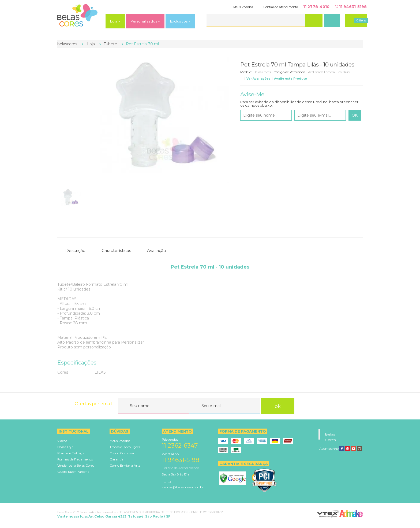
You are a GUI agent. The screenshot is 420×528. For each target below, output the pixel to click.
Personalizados (145, 21)
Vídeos (62, 441)
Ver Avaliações (258, 79)
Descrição (75, 250)
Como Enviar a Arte (125, 465)
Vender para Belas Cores (76, 465)
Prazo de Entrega (71, 453)
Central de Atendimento (281, 7)
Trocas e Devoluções (125, 447)
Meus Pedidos (243, 7)
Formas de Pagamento (75, 459)
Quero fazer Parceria (73, 472)
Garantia (117, 459)
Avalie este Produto (290, 79)
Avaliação (157, 250)
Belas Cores (262, 72)
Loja (115, 21)
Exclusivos (180, 21)
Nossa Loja (65, 447)
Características (116, 250)
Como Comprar (122, 453)
